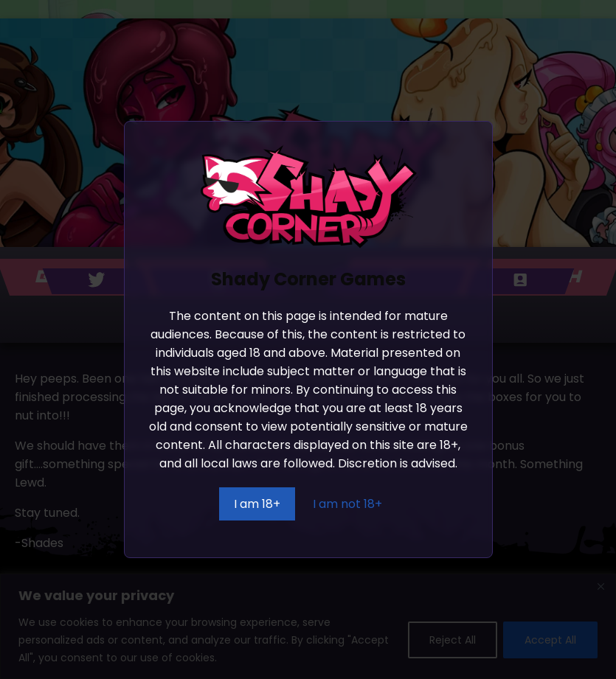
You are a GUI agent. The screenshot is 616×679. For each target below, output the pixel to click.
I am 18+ (257, 504)
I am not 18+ (347, 504)
